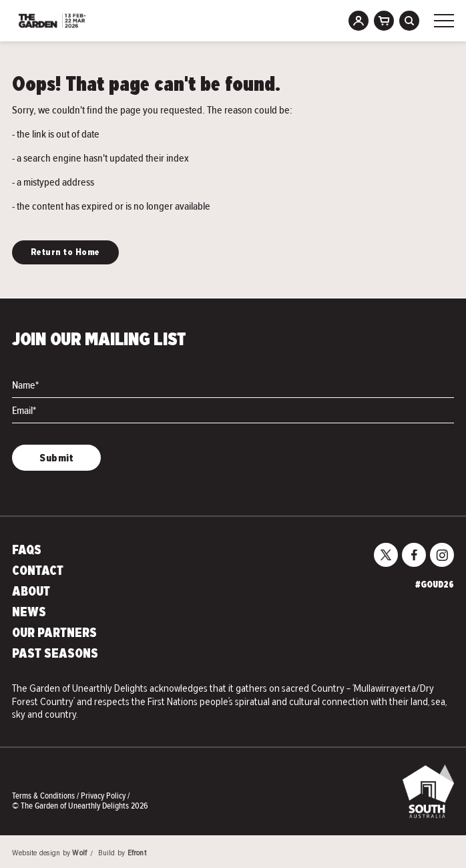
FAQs (27, 551)
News (29, 613)
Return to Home (65, 253)
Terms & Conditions (44, 796)
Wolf (79, 854)
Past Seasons (55, 654)
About (31, 592)
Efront (137, 854)
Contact (38, 572)
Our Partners (54, 634)
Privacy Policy (104, 796)
